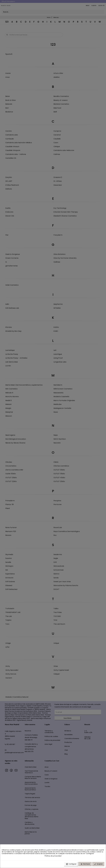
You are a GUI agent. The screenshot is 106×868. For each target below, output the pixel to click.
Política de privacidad (53, 856)
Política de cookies (88, 852)
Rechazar (85, 864)
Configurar (71, 864)
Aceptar (98, 864)
